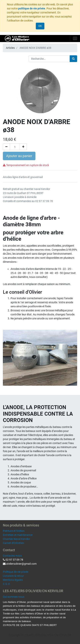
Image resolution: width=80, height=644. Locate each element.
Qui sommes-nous (14, 597)
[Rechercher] (73, 59)
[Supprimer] (6, 147)
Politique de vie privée (16, 572)
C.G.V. (7, 584)
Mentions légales (13, 580)
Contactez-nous (12, 556)
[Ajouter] (23, 147)
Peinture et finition (14, 531)
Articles (10, 48)
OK (40, 26)
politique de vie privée (32, 8)
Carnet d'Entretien (13, 543)
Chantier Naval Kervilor (16, 539)
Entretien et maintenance (18, 535)
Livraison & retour (13, 576)
